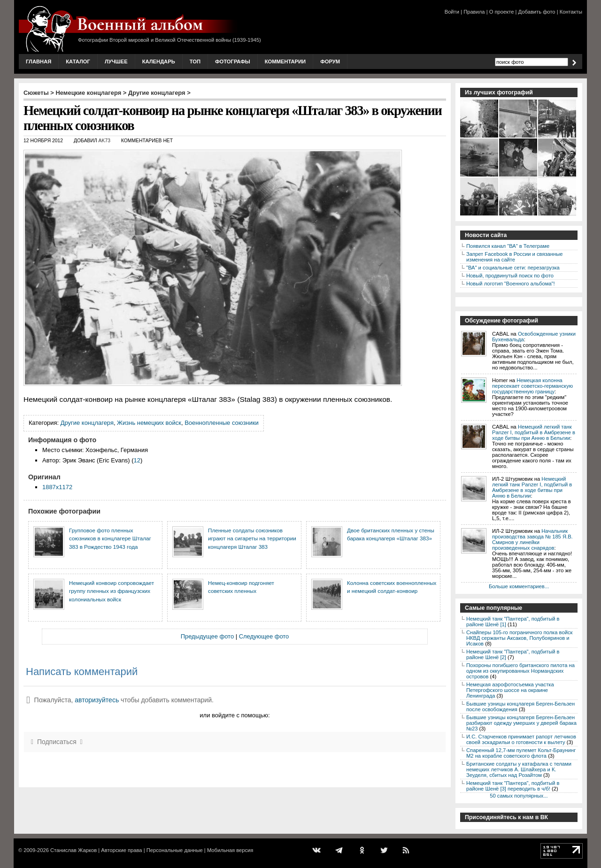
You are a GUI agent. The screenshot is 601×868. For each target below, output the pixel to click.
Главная (39, 61)
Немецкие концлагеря (88, 93)
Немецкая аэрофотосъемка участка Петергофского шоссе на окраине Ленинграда (510, 690)
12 (137, 460)
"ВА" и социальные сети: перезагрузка (513, 268)
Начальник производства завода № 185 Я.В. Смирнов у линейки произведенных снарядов (532, 539)
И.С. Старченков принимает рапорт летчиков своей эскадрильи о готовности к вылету (521, 739)
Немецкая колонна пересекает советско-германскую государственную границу (532, 386)
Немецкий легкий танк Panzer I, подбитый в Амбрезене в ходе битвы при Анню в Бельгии (534, 432)
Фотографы (233, 61)
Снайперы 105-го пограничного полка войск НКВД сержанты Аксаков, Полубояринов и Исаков (519, 638)
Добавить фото (537, 12)
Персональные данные (175, 850)
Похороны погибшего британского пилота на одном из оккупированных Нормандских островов (520, 671)
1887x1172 (57, 487)
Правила (474, 12)
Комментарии (285, 61)
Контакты (571, 12)
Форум (330, 61)
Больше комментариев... (519, 586)
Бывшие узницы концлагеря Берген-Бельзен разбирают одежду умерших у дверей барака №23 (521, 723)
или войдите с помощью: (235, 715)
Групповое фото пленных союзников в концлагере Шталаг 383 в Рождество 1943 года (110, 538)
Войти (452, 12)
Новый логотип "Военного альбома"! (511, 284)
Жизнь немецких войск (149, 423)
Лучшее (116, 61)
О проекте (502, 12)
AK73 (104, 141)
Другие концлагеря (157, 93)
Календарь (159, 61)
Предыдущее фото (207, 636)
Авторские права (121, 850)
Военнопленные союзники (222, 423)
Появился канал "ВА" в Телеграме (508, 246)
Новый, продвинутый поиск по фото (510, 276)
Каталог (78, 61)
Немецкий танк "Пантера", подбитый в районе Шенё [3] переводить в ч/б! (513, 786)
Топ (195, 61)
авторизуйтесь (97, 700)
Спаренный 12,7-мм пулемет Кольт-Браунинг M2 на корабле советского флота (521, 753)
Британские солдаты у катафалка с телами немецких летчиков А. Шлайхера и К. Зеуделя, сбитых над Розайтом (519, 769)
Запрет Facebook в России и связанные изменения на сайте (514, 257)
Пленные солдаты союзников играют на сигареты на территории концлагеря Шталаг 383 (252, 538)
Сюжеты (36, 93)
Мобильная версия (230, 850)
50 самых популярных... (519, 796)
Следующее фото (264, 636)
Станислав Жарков (73, 850)
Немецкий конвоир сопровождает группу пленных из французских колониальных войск (112, 591)
